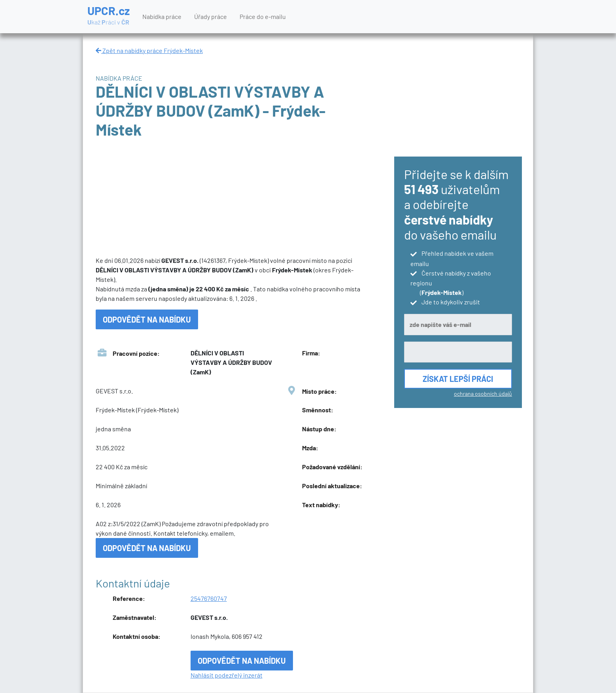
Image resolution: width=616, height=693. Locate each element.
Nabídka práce (162, 16)
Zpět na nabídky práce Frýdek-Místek (149, 50)
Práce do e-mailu (263, 16)
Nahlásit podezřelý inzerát (227, 675)
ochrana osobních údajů (483, 394)
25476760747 (209, 598)
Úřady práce (211, 16)
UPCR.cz (109, 16)
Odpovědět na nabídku (147, 319)
